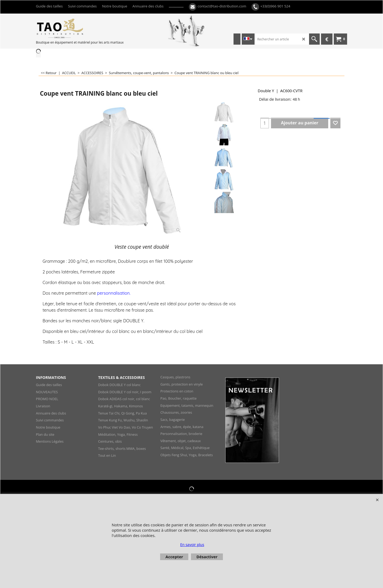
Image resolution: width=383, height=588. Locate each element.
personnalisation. (114, 293)
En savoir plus (192, 545)
